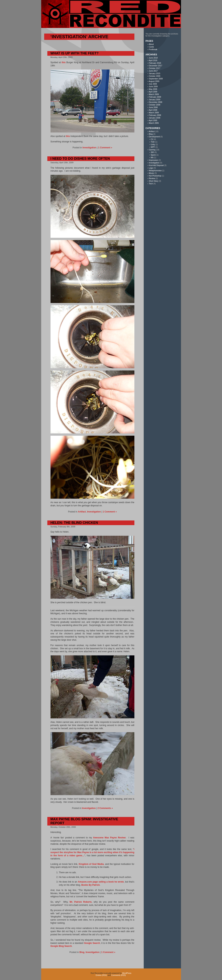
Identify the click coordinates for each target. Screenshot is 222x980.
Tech (151, 184)
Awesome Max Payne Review (109, 838)
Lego (151, 168)
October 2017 (155, 68)
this (63, 62)
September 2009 (156, 79)
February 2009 (155, 97)
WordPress (127, 973)
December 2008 (156, 102)
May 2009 (153, 89)
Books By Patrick (90, 885)
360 (152, 152)
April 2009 (153, 92)
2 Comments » (105, 808)
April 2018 (153, 60)
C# (152, 139)
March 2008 (154, 113)
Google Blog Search (61, 946)
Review (152, 178)
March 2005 (154, 123)
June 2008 (153, 107)
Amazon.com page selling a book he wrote (101, 882)
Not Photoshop (155, 176)
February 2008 (155, 115)
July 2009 (153, 84)
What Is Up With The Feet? (75, 53)
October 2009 (155, 76)
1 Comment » (105, 148)
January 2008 (155, 118)
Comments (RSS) (119, 975)
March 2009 (154, 94)
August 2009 (154, 81)
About (151, 44)
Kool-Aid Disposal (156, 165)
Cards (151, 47)
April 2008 (153, 110)
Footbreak (153, 49)
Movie (151, 173)
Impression (153, 160)
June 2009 (153, 87)
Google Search (92, 943)
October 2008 (155, 105)
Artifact (82, 512)
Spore (153, 155)
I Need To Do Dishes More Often (80, 159)
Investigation (89, 148)
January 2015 (155, 74)
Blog (82, 952)
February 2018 (155, 63)
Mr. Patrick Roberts (81, 902)
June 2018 (153, 58)
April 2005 (153, 120)
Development (154, 137)
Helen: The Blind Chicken (74, 523)
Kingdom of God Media (91, 864)
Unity (153, 145)
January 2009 (155, 100)
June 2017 (153, 71)
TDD (153, 142)
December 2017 (156, 66)
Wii (152, 158)
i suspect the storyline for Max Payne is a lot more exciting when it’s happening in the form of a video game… (92, 852)
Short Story (154, 181)
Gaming (152, 150)
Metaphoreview (155, 171)
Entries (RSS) (101, 975)
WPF (153, 147)
